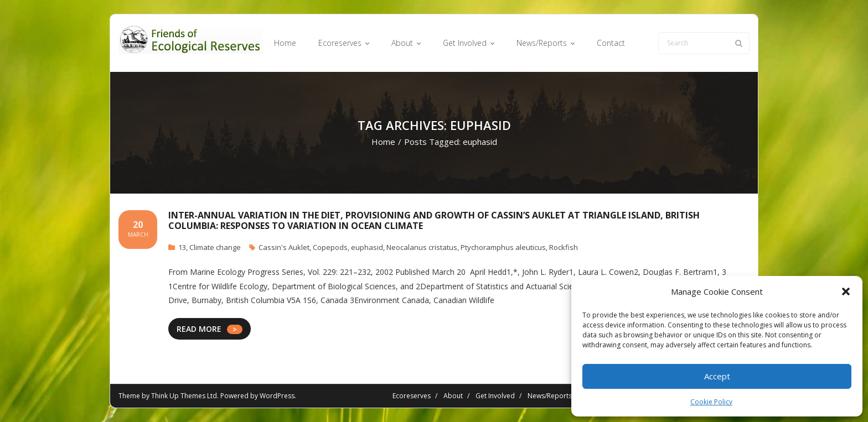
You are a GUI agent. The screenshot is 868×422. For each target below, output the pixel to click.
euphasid (367, 247)
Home (383, 142)
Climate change (215, 247)
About (453, 396)
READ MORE (199, 329)
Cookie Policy (711, 402)
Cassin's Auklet (284, 247)
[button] (846, 291)
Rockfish (564, 247)
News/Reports (550, 396)
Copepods (330, 247)
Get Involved (495, 396)
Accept (717, 376)
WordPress (277, 396)
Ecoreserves (412, 396)
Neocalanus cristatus (422, 247)
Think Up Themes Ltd (184, 396)
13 (182, 247)
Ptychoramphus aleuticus (503, 247)
